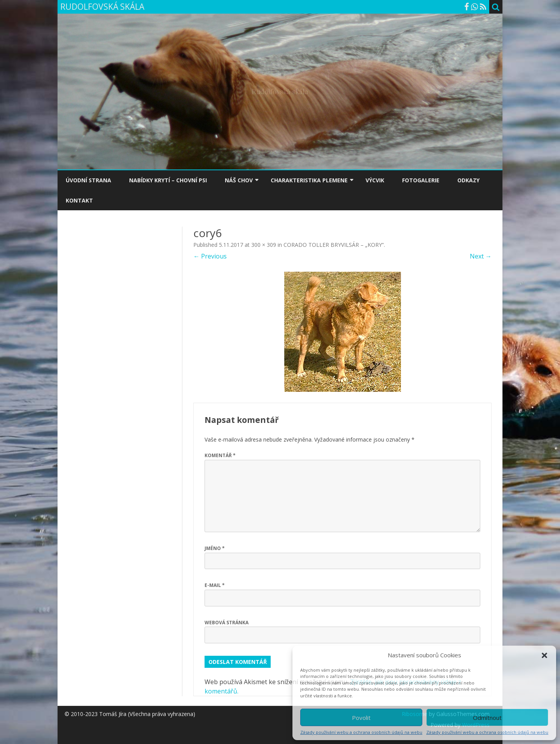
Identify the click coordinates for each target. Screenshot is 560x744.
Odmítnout (487, 718)
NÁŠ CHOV (239, 180)
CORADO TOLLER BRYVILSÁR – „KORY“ (334, 245)
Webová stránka (227, 623)
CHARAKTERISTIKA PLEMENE (309, 180)
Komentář (220, 455)
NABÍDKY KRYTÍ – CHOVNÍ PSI (168, 180)
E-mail (215, 585)
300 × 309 (264, 245)
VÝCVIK (375, 180)
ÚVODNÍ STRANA (88, 180)
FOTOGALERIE (421, 180)
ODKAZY (468, 180)
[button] (544, 655)
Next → (481, 256)
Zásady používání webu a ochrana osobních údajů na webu (361, 732)
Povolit (361, 718)
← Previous (210, 256)
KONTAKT (79, 200)
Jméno (215, 548)
